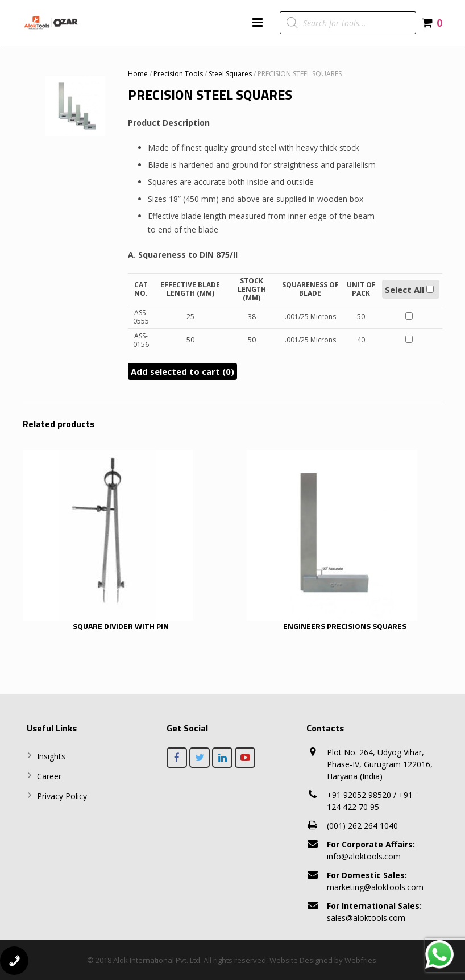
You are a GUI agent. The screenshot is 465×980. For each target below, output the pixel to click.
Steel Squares (230, 74)
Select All (409, 290)
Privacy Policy (62, 796)
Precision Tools (178, 74)
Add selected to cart (182, 371)
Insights (51, 756)
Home (138, 74)
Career (49, 776)
